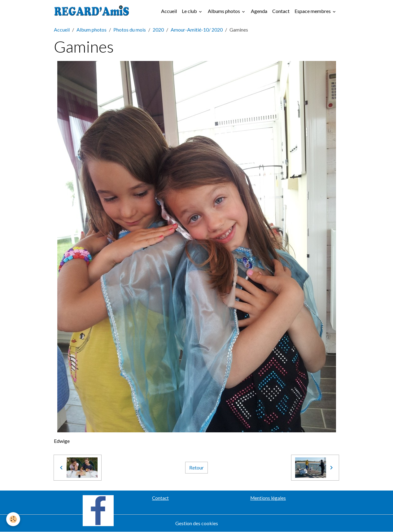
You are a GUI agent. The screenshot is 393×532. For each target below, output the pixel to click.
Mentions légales (268, 498)
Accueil (169, 11)
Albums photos (224, 11)
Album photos (92, 30)
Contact (281, 11)
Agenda (259, 11)
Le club (190, 11)
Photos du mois (130, 30)
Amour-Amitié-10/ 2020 (197, 30)
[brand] (93, 11)
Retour (196, 467)
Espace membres (313, 11)
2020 (158, 30)
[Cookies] (13, 519)
